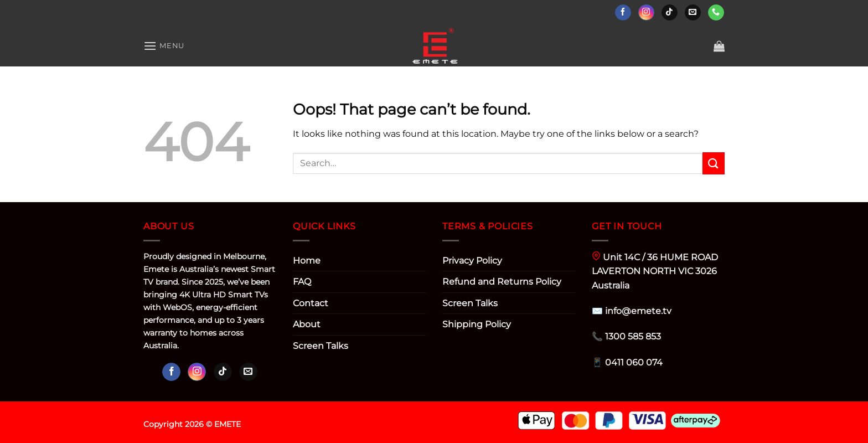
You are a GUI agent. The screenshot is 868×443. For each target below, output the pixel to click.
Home (307, 261)
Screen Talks (321, 346)
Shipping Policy (477, 324)
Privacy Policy (472, 261)
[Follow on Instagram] (646, 13)
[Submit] (714, 163)
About (307, 324)
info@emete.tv (638, 311)
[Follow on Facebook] (623, 13)
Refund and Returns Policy (502, 282)
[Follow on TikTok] (670, 13)
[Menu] (164, 46)
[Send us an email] (693, 13)
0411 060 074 (634, 362)
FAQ (302, 282)
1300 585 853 (633, 336)
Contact (311, 303)
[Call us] (716, 13)
